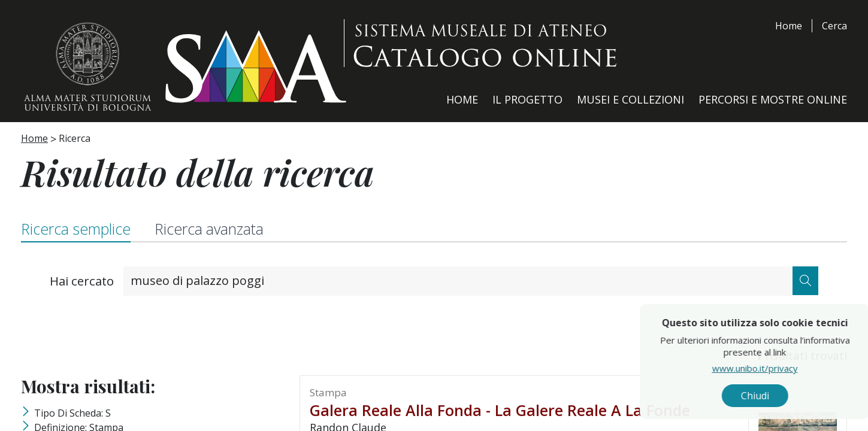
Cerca (834, 26)
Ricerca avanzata (210, 229)
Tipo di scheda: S (72, 413)
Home (789, 26)
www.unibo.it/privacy (798, 368)
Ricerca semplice (76, 229)
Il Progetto (527, 99)
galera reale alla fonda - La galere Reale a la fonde (500, 410)
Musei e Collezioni (630, 99)
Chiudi (798, 396)
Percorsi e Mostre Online (773, 99)
